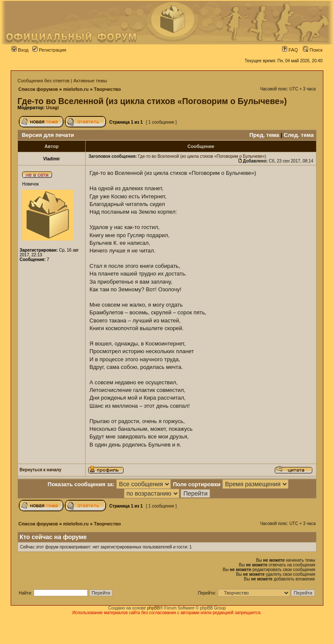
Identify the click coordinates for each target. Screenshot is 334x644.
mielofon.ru (76, 89)
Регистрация (49, 50)
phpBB (153, 608)
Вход (20, 50)
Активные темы (90, 81)
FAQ (290, 50)
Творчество (107, 89)
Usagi (52, 107)
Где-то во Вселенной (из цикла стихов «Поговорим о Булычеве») (152, 101)
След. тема (299, 135)
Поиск (313, 50)
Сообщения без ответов (43, 81)
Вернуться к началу (40, 470)
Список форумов (38, 89)
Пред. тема (264, 135)
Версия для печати (48, 135)
